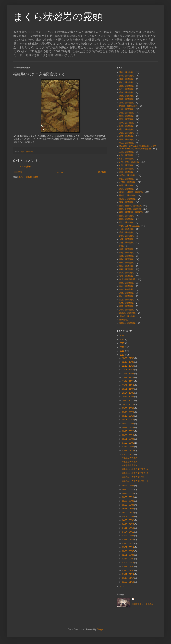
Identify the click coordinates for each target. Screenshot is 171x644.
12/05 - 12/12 (128, 370)
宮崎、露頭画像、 (127, 96)
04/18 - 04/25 (128, 524)
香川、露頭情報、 (127, 129)
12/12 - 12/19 (128, 366)
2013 (122, 343)
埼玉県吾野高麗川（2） (132, 462)
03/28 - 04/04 (128, 536)
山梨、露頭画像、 (127, 165)
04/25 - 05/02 (128, 520)
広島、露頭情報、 (127, 126)
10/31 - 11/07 (128, 389)
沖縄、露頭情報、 (127, 86)
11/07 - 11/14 (128, 385)
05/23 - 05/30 (128, 505)
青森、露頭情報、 (127, 202)
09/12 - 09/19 (128, 416)
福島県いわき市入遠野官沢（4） (136, 477)
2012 (122, 347)
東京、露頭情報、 (127, 276)
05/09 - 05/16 (128, 513)
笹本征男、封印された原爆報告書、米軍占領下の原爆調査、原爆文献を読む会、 (138, 147)
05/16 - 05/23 (128, 509)
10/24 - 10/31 (128, 393)
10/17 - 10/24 (128, 397)
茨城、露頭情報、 (127, 79)
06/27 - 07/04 (128, 486)
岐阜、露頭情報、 (127, 92)
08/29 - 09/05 (128, 424)
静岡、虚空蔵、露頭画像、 (131, 206)
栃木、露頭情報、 (127, 286)
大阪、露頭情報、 (127, 239)
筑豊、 (122, 246)
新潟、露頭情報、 (127, 189)
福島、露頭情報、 (28, 152)
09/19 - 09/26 (128, 412)
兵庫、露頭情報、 (127, 310)
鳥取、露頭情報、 (127, 263)
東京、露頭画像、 (127, 273)
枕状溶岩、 (124, 320)
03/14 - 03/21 (128, 543)
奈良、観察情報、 (127, 289)
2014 (122, 339)
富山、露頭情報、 (127, 296)
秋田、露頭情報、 (127, 179)
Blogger (100, 629)
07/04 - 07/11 (128, 454)
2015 (122, 336)
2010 (122, 355)
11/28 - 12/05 (128, 374)
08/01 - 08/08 (128, 439)
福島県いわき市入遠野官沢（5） (136, 473)
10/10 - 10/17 (128, 400)
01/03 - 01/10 (128, 582)
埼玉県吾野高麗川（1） (132, 465)
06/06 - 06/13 (128, 497)
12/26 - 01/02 (128, 358)
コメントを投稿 (24, 167)
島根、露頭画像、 (127, 266)
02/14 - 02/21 (128, 559)
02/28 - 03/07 (128, 551)
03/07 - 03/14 (128, 547)
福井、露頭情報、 (127, 303)
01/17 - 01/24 (128, 574)
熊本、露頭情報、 (127, 116)
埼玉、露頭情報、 (127, 143)
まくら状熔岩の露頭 (58, 17)
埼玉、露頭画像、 (127, 140)
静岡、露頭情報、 (127, 219)
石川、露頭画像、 (127, 222)
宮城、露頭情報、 (127, 103)
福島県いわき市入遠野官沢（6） (136, 469)
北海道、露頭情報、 (128, 316)
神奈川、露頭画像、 (128, 195)
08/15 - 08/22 (128, 431)
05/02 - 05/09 (128, 516)
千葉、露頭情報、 (127, 232)
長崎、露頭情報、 (127, 249)
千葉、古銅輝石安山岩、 (130, 226)
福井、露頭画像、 (127, 300)
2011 (122, 351)
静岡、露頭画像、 (127, 216)
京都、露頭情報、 (127, 113)
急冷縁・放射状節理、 (129, 106)
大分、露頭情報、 (127, 243)
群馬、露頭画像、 (127, 119)
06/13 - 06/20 (128, 493)
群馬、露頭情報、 (127, 123)
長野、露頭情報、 (127, 256)
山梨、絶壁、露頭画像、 (130, 162)
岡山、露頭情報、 (127, 82)
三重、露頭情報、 (127, 152)
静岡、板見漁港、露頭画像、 (132, 212)
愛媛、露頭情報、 (127, 72)
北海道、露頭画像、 (128, 313)
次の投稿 (18, 172)
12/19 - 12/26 (128, 362)
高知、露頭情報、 (127, 136)
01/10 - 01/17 (128, 578)
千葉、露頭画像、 (127, 229)
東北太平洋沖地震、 (128, 279)
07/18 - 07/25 (128, 447)
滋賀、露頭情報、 (127, 172)
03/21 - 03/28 (128, 540)
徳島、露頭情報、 (127, 283)
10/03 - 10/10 (128, 404)
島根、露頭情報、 (127, 269)
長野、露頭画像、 (127, 253)
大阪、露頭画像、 (127, 236)
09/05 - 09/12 (128, 420)
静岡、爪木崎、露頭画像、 (131, 209)
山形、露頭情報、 (127, 155)
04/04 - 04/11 (128, 532)
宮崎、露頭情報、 (127, 99)
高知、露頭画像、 (127, 133)
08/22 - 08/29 (128, 427)
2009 (122, 587)
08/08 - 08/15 (128, 435)
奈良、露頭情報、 (127, 293)
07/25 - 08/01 (128, 443)
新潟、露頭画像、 (127, 185)
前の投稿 (102, 172)
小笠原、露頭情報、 (128, 182)
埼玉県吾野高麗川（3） (132, 458)
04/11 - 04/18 (128, 528)
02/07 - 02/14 (128, 563)
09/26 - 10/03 (128, 408)
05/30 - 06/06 (128, 501)
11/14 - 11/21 (128, 381)
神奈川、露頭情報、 (128, 199)
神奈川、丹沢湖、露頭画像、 (132, 192)
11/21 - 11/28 (128, 377)
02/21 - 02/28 (128, 555)
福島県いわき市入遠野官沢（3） (136, 481)
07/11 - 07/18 (128, 451)
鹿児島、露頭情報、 (128, 175)
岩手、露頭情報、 (127, 89)
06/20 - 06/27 (128, 489)
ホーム (60, 172)
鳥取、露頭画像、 (127, 259)
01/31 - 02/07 (128, 567)
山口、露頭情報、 (127, 159)
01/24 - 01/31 (128, 570)
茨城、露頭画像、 (127, 76)
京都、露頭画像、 (127, 109)
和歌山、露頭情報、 (128, 323)
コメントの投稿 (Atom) (28, 177)
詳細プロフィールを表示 (143, 604)
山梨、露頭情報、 (127, 169)
